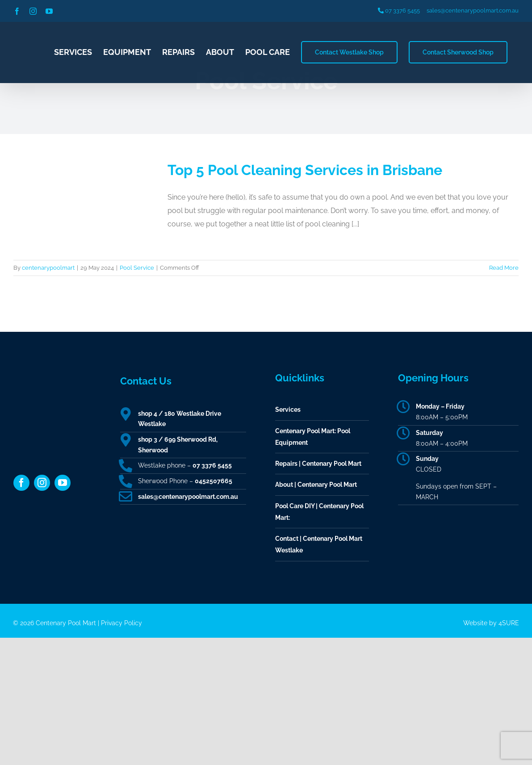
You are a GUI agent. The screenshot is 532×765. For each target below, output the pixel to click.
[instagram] (42, 483)
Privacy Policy (121, 623)
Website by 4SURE (491, 623)
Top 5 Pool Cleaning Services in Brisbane (305, 170)
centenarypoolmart (48, 268)
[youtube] (63, 483)
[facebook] (21, 483)
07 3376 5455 (399, 10)
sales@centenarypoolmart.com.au (473, 10)
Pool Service (137, 268)
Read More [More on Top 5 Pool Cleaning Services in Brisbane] (504, 268)
